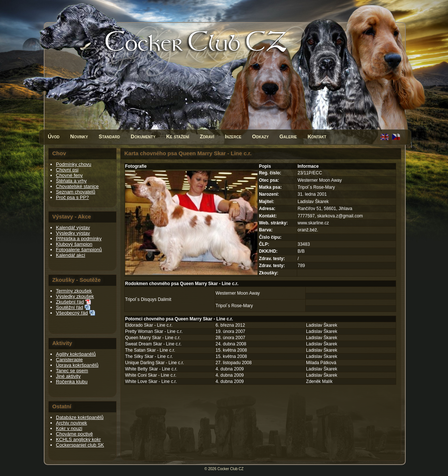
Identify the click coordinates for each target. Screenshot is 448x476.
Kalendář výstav (73, 228)
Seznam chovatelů (76, 192)
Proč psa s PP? (72, 197)
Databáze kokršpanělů (80, 417)
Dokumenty (143, 136)
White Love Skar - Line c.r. (151, 381)
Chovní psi (67, 170)
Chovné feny (69, 175)
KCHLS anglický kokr (78, 439)
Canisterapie (69, 360)
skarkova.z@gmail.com (340, 216)
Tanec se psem (72, 371)
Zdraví (207, 136)
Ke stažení (178, 136)
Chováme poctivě (74, 434)
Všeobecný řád (72, 313)
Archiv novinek (72, 423)
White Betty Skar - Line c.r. (151, 369)
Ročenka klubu (72, 382)
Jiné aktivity (68, 376)
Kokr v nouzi (69, 428)
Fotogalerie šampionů (79, 250)
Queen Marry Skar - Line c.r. (153, 338)
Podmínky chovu (74, 164)
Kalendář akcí (71, 255)
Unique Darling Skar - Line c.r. (154, 363)
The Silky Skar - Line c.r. (149, 356)
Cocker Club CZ (230, 469)
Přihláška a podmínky (79, 239)
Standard (109, 136)
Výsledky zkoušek (75, 296)
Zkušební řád (70, 302)
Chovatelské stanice (77, 186)
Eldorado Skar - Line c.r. (149, 325)
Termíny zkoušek (74, 291)
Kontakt (317, 136)
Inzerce (233, 136)
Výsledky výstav (73, 233)
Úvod (54, 136)
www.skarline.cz (313, 223)
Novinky (79, 136)
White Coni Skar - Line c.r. (151, 375)
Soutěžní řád (70, 307)
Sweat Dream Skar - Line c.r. (153, 344)
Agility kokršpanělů (76, 354)
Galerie (288, 136)
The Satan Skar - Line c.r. (150, 350)
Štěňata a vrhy (71, 181)
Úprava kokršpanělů (77, 365)
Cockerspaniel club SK (80, 445)
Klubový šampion (74, 244)
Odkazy (260, 136)
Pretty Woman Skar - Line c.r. (154, 331)
